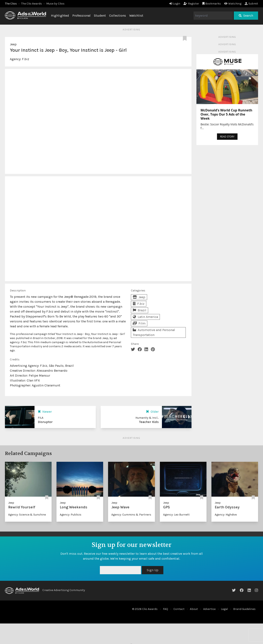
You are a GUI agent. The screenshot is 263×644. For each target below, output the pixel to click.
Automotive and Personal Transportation (154, 332)
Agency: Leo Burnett (176, 515)
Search (246, 15)
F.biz (26, 59)
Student (100, 15)
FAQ (166, 609)
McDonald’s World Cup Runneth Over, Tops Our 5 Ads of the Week (226, 114)
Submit (251, 4)
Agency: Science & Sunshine (27, 515)
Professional (81, 15)
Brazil (140, 310)
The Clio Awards (32, 4)
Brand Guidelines (244, 609)
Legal (224, 609)
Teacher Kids (149, 422)
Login (175, 4)
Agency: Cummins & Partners (131, 515)
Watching (233, 4)
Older (152, 412)
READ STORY (227, 137)
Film (139, 323)
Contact (179, 609)
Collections (118, 15)
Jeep (13, 44)
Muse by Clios (55, 4)
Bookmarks (212, 4)
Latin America (145, 317)
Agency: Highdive (226, 515)
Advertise (209, 609)
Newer (45, 412)
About (194, 609)
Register (191, 4)
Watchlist (136, 15)
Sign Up (153, 570)
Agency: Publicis (71, 515)
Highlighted (60, 15)
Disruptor (45, 422)
